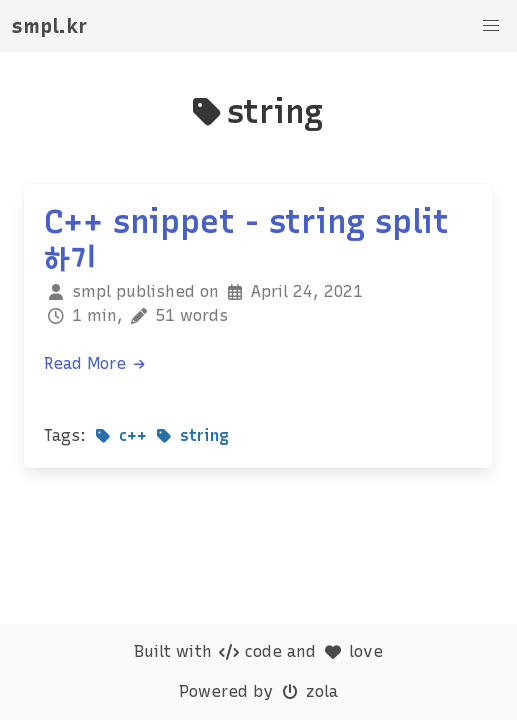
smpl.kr (49, 26)
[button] (491, 26)
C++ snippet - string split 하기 (246, 240)
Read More (95, 363)
